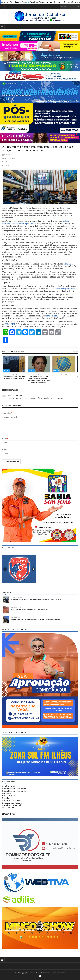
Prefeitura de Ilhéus (11, 800)
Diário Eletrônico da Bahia (14, 789)
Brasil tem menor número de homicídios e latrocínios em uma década (36, 600)
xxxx (64, 376)
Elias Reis (7, 165)
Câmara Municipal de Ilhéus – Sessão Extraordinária (14, 377)
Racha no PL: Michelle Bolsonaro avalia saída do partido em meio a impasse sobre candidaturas (39, 380)
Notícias (7, 162)
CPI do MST (10, 324)
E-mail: (5, 450)
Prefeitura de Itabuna (12, 803)
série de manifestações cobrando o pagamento (36, 222)
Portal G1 (6, 798)
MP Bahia (7, 793)
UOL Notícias (8, 808)
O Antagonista (9, 796)
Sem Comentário (10, 158)
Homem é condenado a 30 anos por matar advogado (29, 609)
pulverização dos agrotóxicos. (62, 289)
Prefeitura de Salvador (12, 805)
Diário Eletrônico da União (14, 791)
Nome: (5, 439)
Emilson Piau (52, 316)
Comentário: (7, 413)
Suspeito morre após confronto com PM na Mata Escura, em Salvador (36, 619)
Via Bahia (68, 264)
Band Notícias (9, 786)
